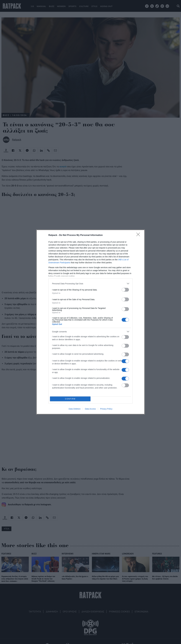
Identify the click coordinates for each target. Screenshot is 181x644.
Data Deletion (75, 409)
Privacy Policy (106, 409)
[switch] (125, 290)
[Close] (139, 235)
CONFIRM (70, 399)
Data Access (90, 409)
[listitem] (90, 284)
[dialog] (90, 322)
